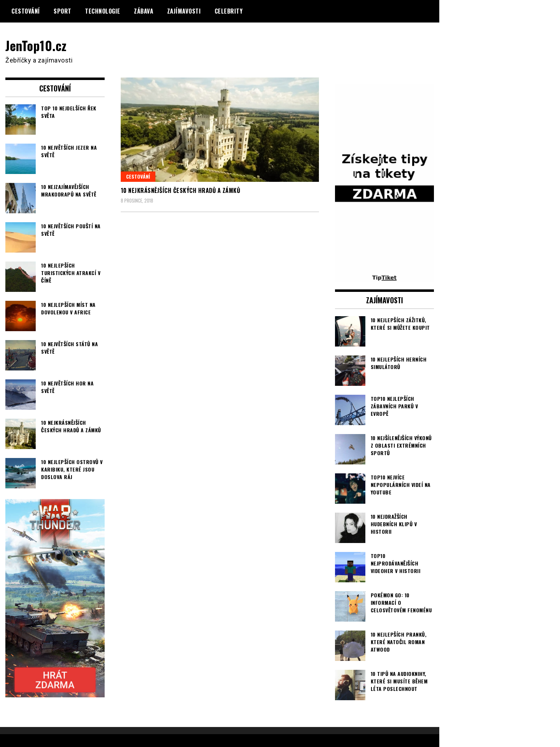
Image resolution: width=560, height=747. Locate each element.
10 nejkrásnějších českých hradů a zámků (181, 190)
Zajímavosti (184, 11)
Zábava (144, 11)
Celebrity (229, 11)
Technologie (103, 11)
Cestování (26, 11)
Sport (62, 11)
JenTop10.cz (36, 45)
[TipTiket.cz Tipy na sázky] (385, 277)
